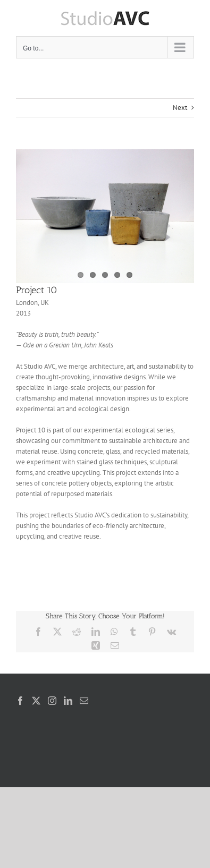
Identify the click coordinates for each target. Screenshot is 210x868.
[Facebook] (20, 701)
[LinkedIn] (68, 701)
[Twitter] (36, 701)
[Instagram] (52, 701)
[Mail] (84, 701)
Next (180, 108)
